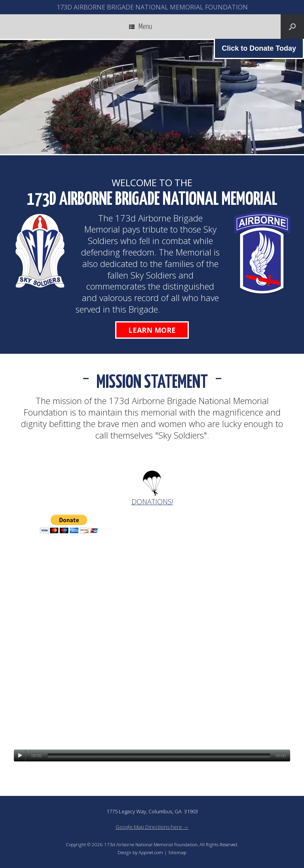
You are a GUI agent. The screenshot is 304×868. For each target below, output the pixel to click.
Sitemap (177, 852)
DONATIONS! (152, 502)
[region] (152, 97)
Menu (141, 27)
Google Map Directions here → (152, 827)
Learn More (152, 330)
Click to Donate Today (259, 48)
